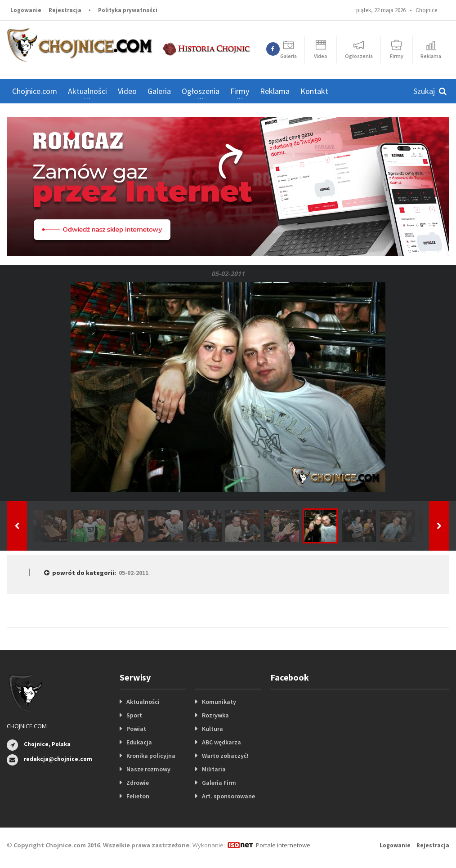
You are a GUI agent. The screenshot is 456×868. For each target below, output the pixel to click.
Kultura (212, 729)
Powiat (136, 729)
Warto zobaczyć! (225, 756)
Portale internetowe (283, 845)
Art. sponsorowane (228, 796)
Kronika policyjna (151, 756)
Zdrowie (138, 783)
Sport (134, 715)
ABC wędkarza (221, 742)
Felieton (138, 796)
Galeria (159, 91)
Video (127, 91)
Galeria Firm (219, 783)
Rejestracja (65, 10)
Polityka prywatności (128, 10)
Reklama (275, 91)
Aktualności (143, 702)
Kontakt (314, 91)
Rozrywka (215, 715)
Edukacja (139, 742)
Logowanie (26, 10)
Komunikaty (219, 702)
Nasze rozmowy (148, 769)
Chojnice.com (35, 91)
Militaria (214, 769)
